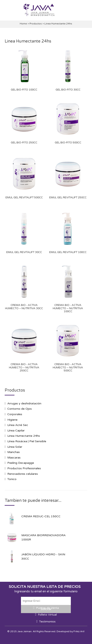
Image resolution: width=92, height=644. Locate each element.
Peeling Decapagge (21, 463)
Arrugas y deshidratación (24, 403)
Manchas (14, 452)
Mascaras (14, 458)
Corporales (15, 414)
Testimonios (47, 622)
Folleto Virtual (47, 615)
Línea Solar (15, 447)
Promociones (47, 601)
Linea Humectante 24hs (24, 436)
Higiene (12, 420)
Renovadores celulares (23, 474)
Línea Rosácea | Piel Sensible (27, 441)
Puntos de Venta (47, 608)
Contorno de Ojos (20, 409)
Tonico (12, 479)
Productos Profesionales (24, 468)
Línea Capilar (16, 431)
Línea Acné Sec (18, 425)
